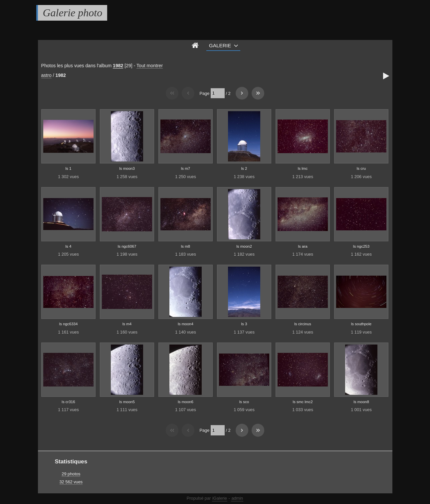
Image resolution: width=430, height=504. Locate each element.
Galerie (220, 45)
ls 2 (244, 168)
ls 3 (244, 324)
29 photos (71, 474)
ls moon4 (186, 324)
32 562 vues (71, 482)
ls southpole (361, 324)
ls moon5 (127, 402)
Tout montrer (150, 66)
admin (237, 498)
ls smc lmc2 (303, 402)
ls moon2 (244, 246)
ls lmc (303, 168)
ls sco (244, 402)
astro (46, 75)
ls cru (361, 168)
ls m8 (186, 246)
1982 (118, 66)
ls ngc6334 (69, 324)
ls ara (303, 246)
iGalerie (220, 498)
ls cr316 (68, 402)
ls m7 (186, 168)
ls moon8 (361, 402)
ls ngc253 (361, 246)
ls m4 (127, 324)
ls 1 (69, 168)
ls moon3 (127, 168)
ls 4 (69, 246)
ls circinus (303, 324)
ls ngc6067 (127, 246)
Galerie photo (73, 13)
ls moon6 (186, 402)
